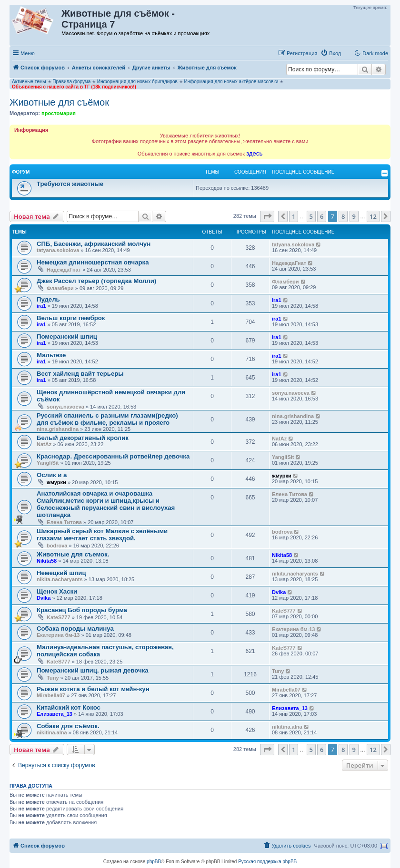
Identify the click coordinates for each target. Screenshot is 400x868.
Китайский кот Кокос (69, 707)
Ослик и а (52, 475)
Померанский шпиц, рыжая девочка (93, 670)
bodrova (57, 546)
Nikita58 (47, 561)
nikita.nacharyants (60, 579)
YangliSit (48, 463)
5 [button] (311, 216)
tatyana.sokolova (58, 250)
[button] (267, 216)
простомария (59, 113)
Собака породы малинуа (75, 629)
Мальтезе (51, 355)
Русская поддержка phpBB (267, 862)
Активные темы (29, 82)
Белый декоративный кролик (83, 438)
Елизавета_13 (55, 714)
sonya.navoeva (65, 407)
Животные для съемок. (73, 554)
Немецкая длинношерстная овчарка (93, 262)
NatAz (44, 444)
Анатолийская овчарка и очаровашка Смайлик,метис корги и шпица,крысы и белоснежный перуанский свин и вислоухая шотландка (106, 504)
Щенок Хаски (57, 591)
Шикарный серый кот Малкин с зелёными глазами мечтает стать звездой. (102, 535)
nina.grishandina (58, 429)
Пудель (48, 299)
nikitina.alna (52, 732)
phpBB (154, 862)
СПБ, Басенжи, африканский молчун (94, 244)
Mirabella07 (51, 695)
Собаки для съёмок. (68, 726)
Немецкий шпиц (61, 573)
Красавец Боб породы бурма (82, 610)
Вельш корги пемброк (71, 318)
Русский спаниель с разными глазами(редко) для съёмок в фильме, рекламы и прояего (107, 419)
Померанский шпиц (67, 336)
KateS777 (59, 617)
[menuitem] (331, 53)
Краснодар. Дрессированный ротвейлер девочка (113, 456)
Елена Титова (64, 522)
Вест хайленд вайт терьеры (80, 374)
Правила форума (71, 82)
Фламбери (60, 288)
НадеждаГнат (64, 270)
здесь (254, 153)
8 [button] (343, 216)
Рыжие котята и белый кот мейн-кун (93, 689)
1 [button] (294, 216)
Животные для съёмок (59, 102)
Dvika (44, 598)
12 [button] (373, 216)
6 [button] (322, 216)
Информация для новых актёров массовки (231, 82)
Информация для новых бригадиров (137, 82)
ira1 (41, 306)
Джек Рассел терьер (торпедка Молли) (96, 281)
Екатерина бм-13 (58, 635)
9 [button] (354, 216)
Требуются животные (70, 184)
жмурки (56, 482)
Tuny (53, 678)
